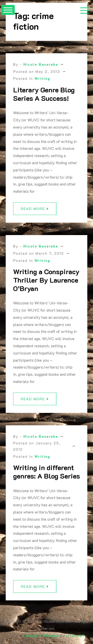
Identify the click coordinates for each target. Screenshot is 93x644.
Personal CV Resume (41, 635)
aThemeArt (75, 635)
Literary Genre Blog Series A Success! (44, 94)
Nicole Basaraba (41, 64)
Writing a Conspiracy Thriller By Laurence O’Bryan (46, 282)
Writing (42, 78)
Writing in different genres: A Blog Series (46, 474)
